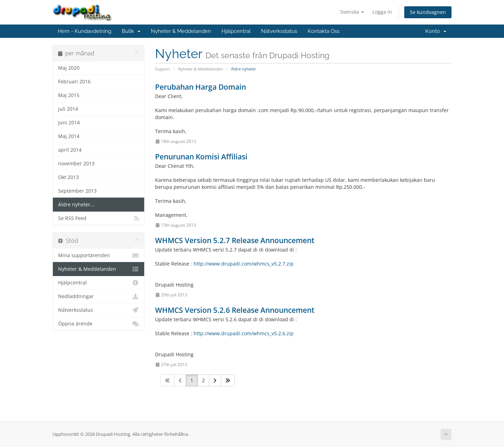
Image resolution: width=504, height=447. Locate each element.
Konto (436, 31)
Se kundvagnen (428, 12)
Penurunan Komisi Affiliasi (201, 157)
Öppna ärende (99, 324)
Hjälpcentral (236, 31)
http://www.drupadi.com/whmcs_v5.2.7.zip (244, 264)
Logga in (382, 12)
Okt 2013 (68, 177)
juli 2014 (68, 109)
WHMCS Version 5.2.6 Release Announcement (235, 310)
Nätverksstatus (279, 31)
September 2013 (77, 191)
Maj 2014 (69, 136)
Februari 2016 (74, 82)
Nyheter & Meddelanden (181, 31)
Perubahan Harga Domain (201, 87)
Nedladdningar (99, 296)
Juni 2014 (69, 123)
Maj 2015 (69, 95)
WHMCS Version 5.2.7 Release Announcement (235, 240)
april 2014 (70, 150)
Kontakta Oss (324, 31)
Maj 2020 (69, 68)
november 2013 (76, 164)
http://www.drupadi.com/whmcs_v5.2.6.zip (244, 333)
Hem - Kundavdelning (85, 31)
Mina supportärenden (99, 255)
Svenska (352, 12)
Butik (131, 31)
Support (163, 69)
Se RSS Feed (99, 218)
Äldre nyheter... (76, 205)
